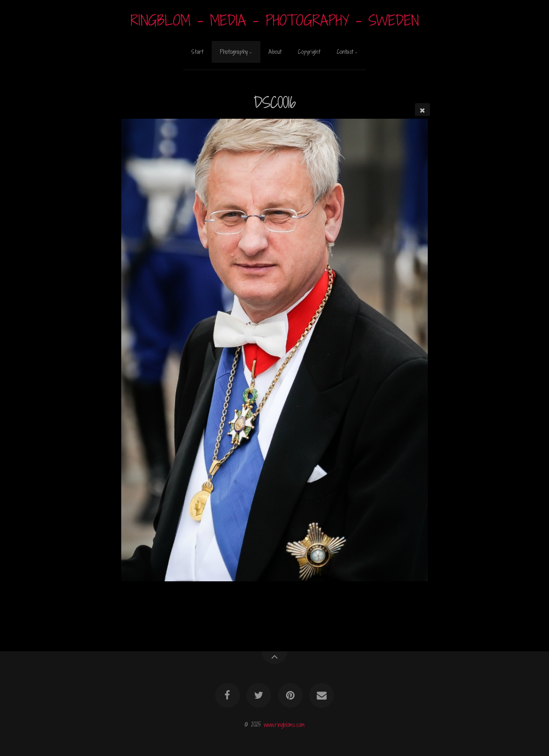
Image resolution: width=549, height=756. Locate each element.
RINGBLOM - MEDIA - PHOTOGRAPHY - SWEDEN (275, 20)
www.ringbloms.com (284, 724)
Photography (234, 52)
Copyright (309, 52)
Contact (345, 52)
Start (197, 52)
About (275, 52)
